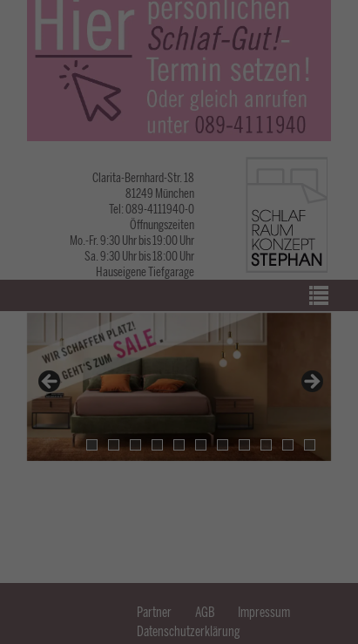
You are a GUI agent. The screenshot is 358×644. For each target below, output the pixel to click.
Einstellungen (41, 304)
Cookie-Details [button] (118, 569)
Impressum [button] (245, 569)
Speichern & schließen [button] (179, 457)
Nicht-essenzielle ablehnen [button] (179, 510)
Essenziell (58, 343)
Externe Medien (278, 343)
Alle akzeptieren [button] (179, 404)
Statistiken (163, 343)
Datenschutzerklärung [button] (184, 569)
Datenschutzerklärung (99, 286)
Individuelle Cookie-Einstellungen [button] (179, 549)
